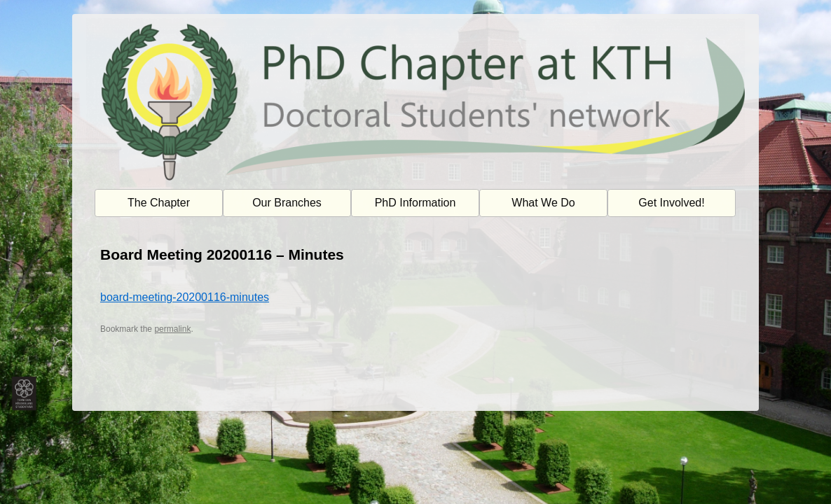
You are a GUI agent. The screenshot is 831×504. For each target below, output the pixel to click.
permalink (172, 329)
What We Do (543, 203)
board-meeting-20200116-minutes (185, 297)
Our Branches (287, 203)
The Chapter (159, 203)
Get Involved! (671, 203)
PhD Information (415, 203)
